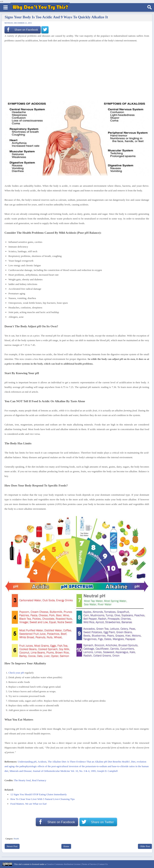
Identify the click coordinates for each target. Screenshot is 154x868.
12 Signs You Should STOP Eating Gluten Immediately (39, 794)
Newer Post (12, 846)
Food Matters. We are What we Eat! (29, 804)
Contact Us (103, 864)
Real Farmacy (39, 780)
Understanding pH (27, 762)
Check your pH (16, 673)
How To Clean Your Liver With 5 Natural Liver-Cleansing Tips (43, 799)
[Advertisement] (75, 72)
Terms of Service (89, 864)
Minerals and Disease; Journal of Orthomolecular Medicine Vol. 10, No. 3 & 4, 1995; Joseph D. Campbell (64, 771)
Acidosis (42, 762)
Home (66, 846)
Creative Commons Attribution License (63, 864)
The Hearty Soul (22, 780)
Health (16, 839)
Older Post (145, 846)
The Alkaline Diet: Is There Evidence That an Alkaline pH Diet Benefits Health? (89, 762)
